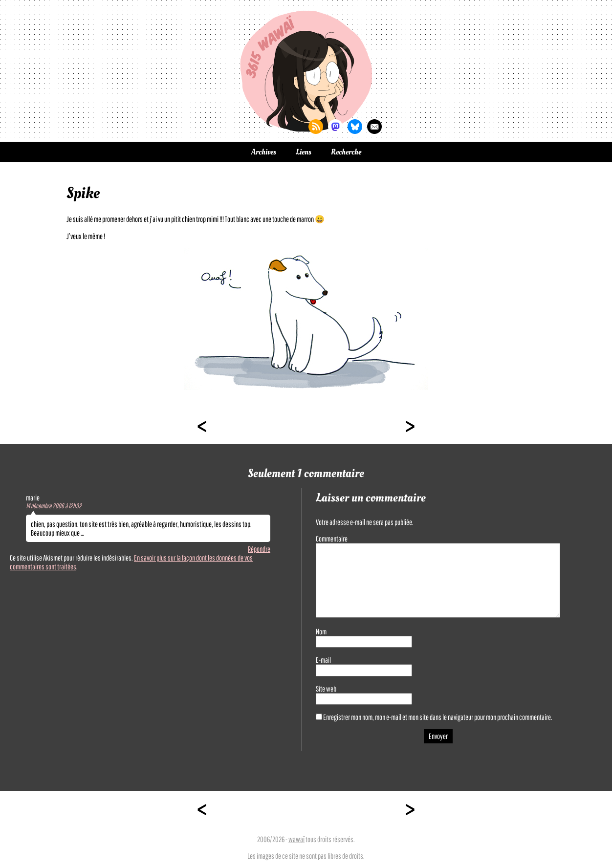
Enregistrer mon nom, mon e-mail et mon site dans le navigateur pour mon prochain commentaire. (438, 717)
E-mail (323, 660)
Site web (326, 689)
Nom (321, 631)
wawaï (296, 839)
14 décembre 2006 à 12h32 (54, 506)
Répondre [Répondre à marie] (259, 549)
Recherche (346, 152)
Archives (264, 152)
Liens (304, 152)
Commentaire (332, 539)
